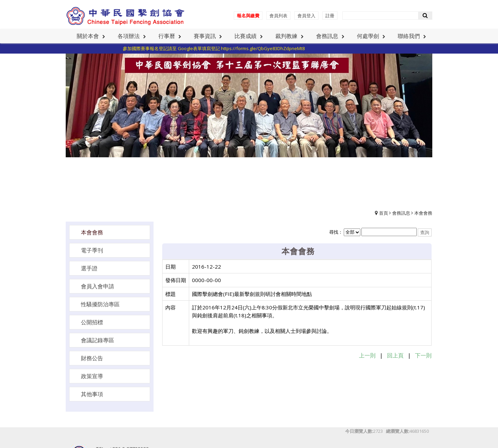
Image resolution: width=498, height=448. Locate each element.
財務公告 (92, 358)
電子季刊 (92, 250)
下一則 (423, 355)
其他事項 (92, 394)
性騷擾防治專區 (100, 304)
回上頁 (395, 355)
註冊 (330, 16)
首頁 (384, 213)
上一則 (367, 355)
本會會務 (423, 213)
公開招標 (92, 322)
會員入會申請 (98, 286)
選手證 (89, 268)
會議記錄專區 (98, 340)
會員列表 (278, 16)
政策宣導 (92, 376)
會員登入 (306, 16)
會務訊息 (401, 213)
